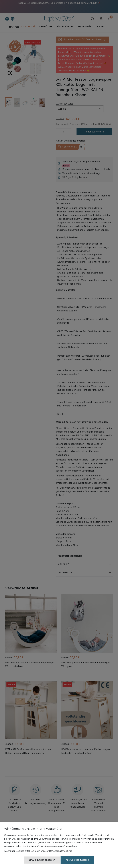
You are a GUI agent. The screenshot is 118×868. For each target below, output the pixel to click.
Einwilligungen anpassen (42, 860)
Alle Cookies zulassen (77, 860)
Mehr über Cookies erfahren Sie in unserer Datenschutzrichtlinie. (38, 851)
